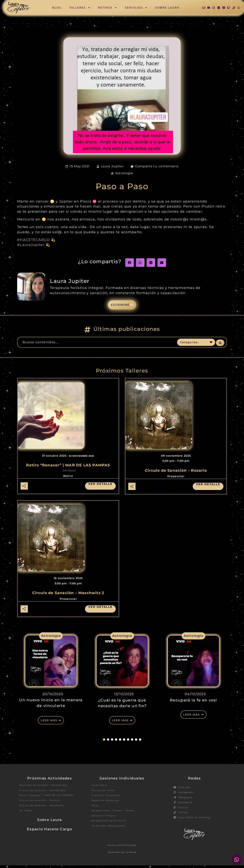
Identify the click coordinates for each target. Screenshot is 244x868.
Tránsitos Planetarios (108, 799)
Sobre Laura (167, 8)
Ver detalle (98, 486)
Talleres (80, 8)
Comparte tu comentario (157, 166)
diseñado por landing (122, 855)
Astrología (124, 173)
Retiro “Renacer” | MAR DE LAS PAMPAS (68, 467)
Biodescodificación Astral (112, 827)
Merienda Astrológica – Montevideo (47, 788)
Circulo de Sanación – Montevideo (46, 794)
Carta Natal (100, 788)
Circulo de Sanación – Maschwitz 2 (68, 595)
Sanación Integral (105, 822)
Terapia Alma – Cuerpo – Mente (116, 816)
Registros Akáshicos (107, 805)
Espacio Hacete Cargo (50, 838)
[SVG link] (18, 8)
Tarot (96, 810)
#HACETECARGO (34, 240)
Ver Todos (27, 819)
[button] (130, 263)
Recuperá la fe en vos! (193, 702)
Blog (57, 8)
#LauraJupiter (31, 245)
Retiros (108, 8)
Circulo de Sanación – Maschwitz (45, 814)
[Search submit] (220, 344)
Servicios (136, 8)
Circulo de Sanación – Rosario (176, 472)
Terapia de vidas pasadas (111, 833)
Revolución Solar (105, 794)
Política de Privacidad (122, 848)
